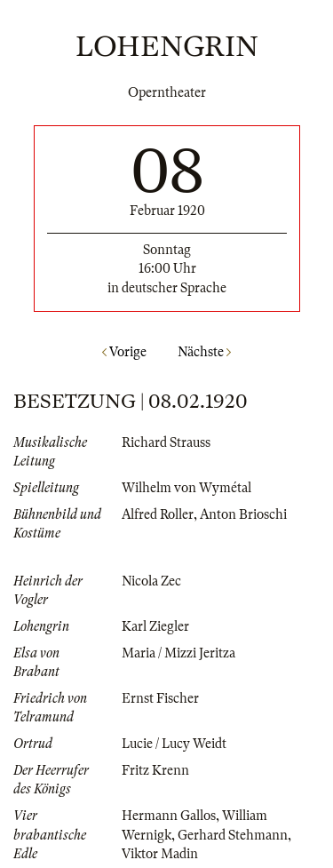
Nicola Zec (151, 581)
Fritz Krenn (155, 770)
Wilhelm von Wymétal (186, 488)
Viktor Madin (160, 854)
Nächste (204, 352)
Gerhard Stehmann (233, 835)
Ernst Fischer (160, 698)
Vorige (124, 352)
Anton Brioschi (243, 514)
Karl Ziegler (155, 626)
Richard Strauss (166, 442)
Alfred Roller (158, 514)
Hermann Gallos (169, 816)
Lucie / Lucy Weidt (174, 744)
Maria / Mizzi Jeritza (178, 653)
